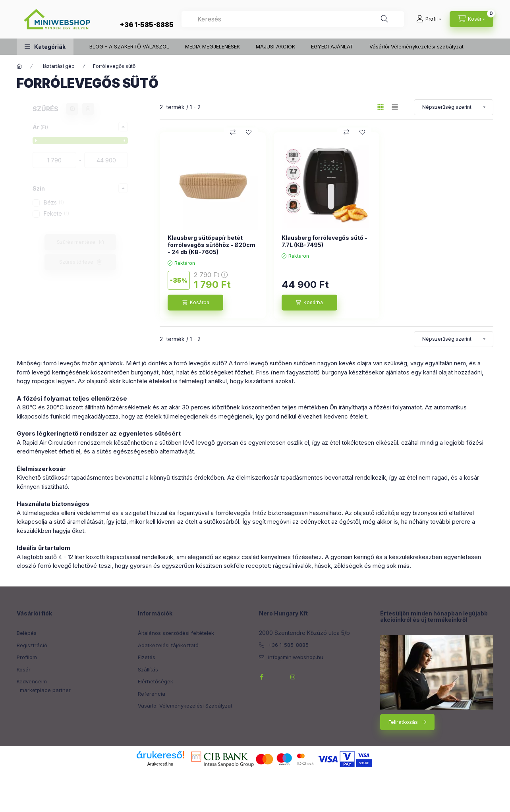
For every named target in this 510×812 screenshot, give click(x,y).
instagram (293, 677)
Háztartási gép (58, 66)
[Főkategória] (19, 66)
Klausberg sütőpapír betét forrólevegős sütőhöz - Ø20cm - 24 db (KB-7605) (212, 245)
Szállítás (148, 669)
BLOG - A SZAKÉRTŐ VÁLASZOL (129, 46)
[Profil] (429, 19)
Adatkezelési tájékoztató (168, 645)
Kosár (24, 669)
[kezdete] (54, 160)
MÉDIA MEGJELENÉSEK (212, 46)
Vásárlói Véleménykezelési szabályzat (416, 46)
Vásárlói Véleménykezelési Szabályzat (185, 706)
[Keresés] (384, 19)
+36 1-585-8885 (147, 25)
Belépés (27, 633)
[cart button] (471, 19)
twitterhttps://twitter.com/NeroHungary (277, 677)
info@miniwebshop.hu (296, 657)
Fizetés (147, 657)
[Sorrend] (454, 107)
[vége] (106, 160)
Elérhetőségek (156, 681)
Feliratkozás (403, 722)
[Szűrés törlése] (88, 109)
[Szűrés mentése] (72, 109)
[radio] (395, 107)
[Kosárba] (195, 303)
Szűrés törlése (76, 262)
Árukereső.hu (160, 764)
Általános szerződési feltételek (176, 633)
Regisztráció (32, 645)
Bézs (54, 202)
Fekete (56, 213)
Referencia (152, 694)
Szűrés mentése (76, 242)
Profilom (27, 657)
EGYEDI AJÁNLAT (332, 46)
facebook (261, 677)
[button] (45, 47)
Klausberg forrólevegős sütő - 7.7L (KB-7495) (325, 241)
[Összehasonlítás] (233, 132)
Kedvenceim (32, 681)
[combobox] (293, 19)
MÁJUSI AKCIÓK (275, 46)
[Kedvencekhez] (249, 132)
